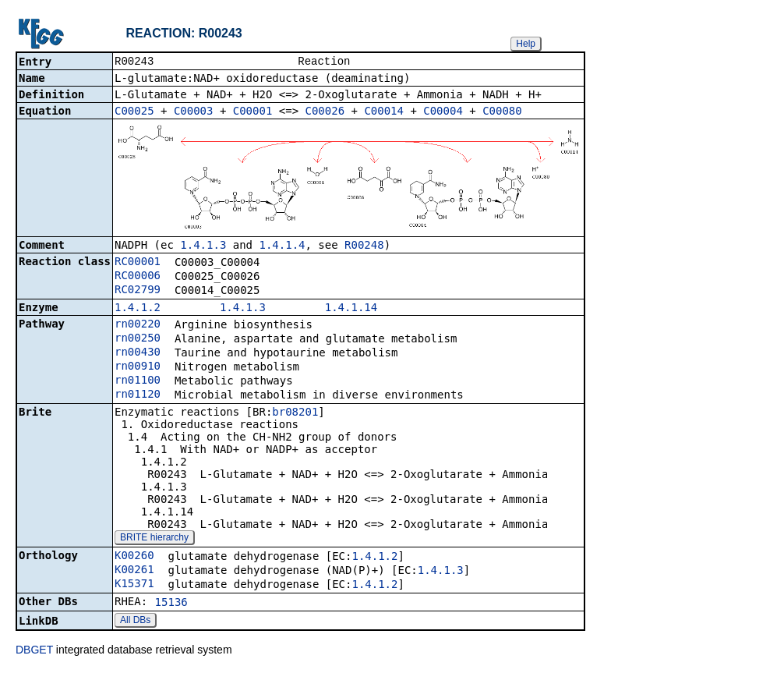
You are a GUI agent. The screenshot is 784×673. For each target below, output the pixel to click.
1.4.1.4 (282, 246)
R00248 (364, 246)
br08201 (295, 413)
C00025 (134, 112)
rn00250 (138, 339)
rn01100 (138, 381)
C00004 (443, 112)
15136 (171, 604)
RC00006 (138, 277)
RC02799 (138, 291)
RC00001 (138, 263)
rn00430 (138, 353)
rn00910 (138, 367)
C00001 (253, 112)
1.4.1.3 (203, 246)
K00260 (134, 557)
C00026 (325, 112)
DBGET (34, 651)
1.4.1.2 (138, 309)
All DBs (135, 622)
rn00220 (138, 325)
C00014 (384, 112)
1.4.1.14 (351, 309)
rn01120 (138, 395)
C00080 (502, 112)
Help (526, 44)
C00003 (194, 112)
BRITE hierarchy (154, 539)
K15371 (134, 585)
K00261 (134, 571)
